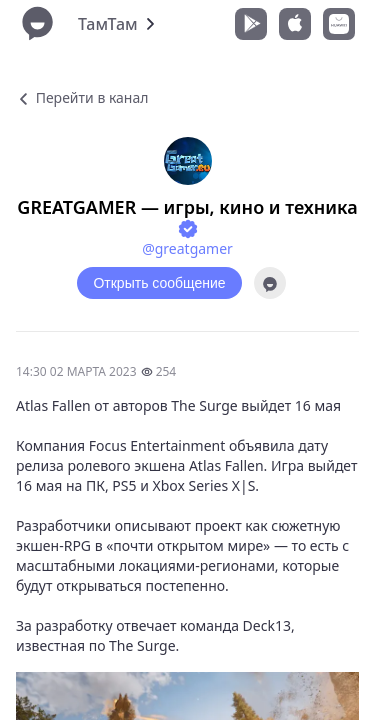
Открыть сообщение (159, 283)
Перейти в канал (82, 97)
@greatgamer (187, 248)
